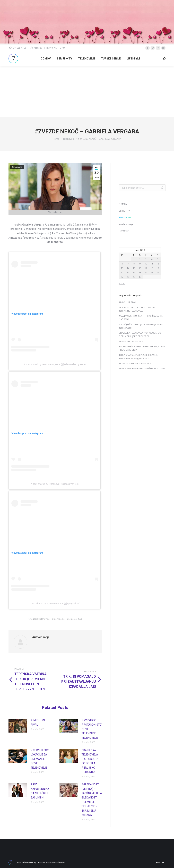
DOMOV (123, 204)
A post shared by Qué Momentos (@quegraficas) (55, 604)
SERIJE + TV (124, 211)
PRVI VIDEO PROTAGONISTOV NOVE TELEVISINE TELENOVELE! (92, 729)
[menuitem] (46, 59)
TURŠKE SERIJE (126, 224)
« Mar (122, 283)
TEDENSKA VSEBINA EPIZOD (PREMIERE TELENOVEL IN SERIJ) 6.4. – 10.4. (139, 357)
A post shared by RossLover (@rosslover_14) (55, 484)
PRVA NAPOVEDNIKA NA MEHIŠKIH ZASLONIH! (40, 791)
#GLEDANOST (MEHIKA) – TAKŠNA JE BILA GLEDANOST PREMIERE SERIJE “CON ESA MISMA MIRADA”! (92, 800)
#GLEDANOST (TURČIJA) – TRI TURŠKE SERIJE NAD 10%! (141, 317)
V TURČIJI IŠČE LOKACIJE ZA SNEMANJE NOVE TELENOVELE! (40, 759)
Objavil (58, 619)
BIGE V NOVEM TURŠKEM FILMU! (135, 363)
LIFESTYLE (124, 231)
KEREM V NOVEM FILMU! (131, 341)
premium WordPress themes (51, 862)
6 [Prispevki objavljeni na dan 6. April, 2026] (122, 264)
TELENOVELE (125, 218)
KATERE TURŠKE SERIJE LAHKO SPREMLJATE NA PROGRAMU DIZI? (142, 348)
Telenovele (17, 167)
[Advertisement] (87, 92)
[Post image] (18, 726)
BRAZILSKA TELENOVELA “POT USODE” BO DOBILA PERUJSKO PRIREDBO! (90, 761)
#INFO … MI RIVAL (38, 722)
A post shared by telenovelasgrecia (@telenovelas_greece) (55, 364)
